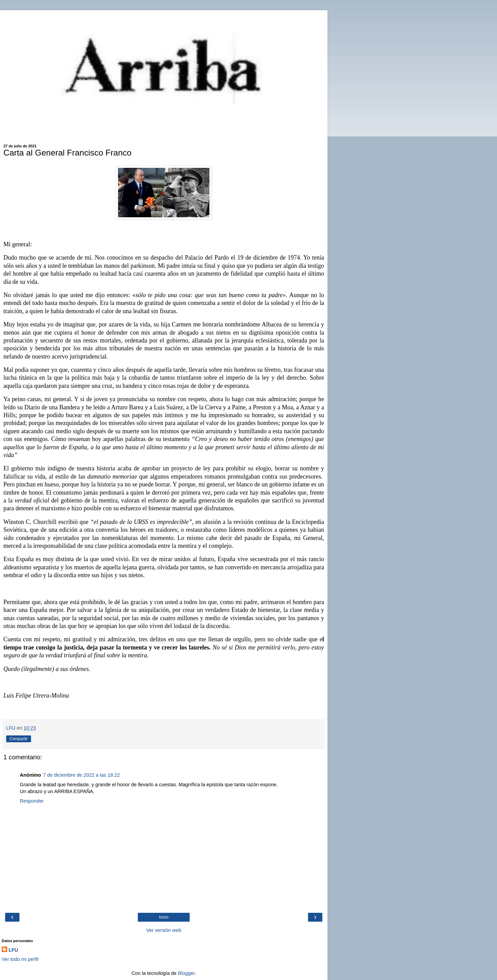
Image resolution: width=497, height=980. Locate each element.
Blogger (186, 973)
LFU (13, 950)
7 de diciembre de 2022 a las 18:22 (81, 775)
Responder (32, 801)
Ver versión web (164, 930)
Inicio (164, 917)
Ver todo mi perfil (20, 959)
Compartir (19, 739)
